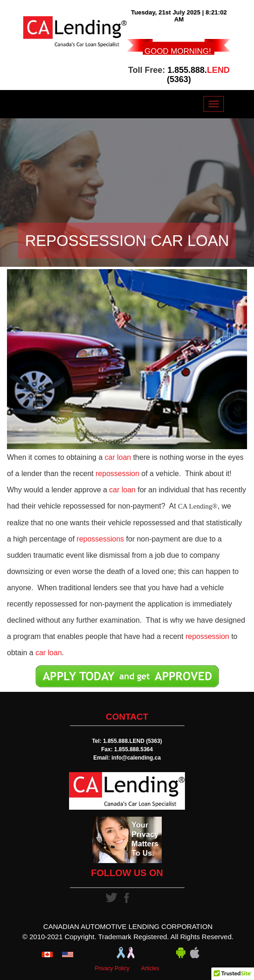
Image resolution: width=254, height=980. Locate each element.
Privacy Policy (112, 968)
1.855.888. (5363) (198, 75)
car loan (118, 457)
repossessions (100, 539)
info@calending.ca (136, 758)
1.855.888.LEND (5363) (132, 741)
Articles (150, 968)
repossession (117, 474)
